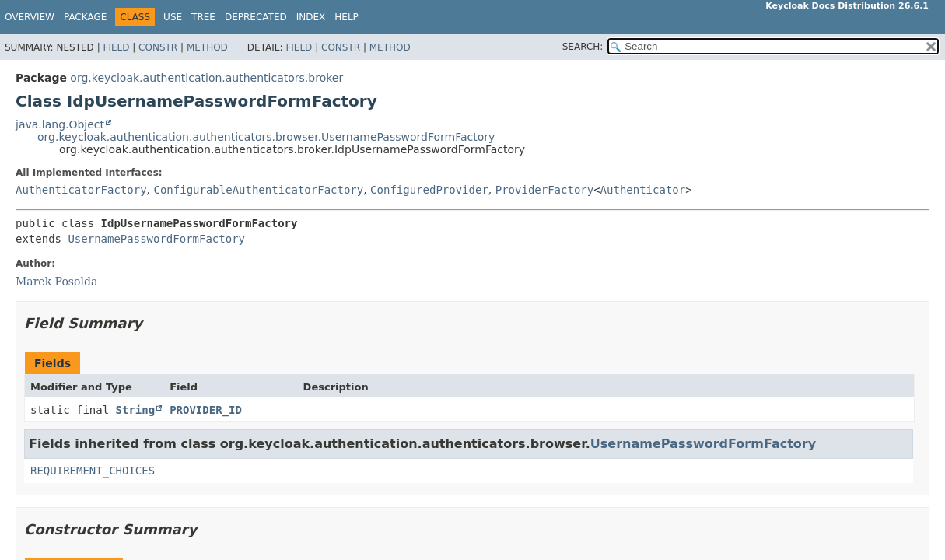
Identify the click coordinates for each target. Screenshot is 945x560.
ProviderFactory (544, 190)
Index (311, 17)
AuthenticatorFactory (81, 190)
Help (346, 17)
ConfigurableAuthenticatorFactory (258, 190)
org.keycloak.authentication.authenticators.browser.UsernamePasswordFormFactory (266, 137)
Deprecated (256, 17)
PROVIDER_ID (206, 410)
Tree (203, 17)
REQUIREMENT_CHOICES (93, 471)
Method (207, 47)
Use (173, 17)
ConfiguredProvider (429, 190)
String (136, 410)
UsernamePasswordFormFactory (156, 239)
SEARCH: (583, 47)
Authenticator (643, 190)
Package (85, 17)
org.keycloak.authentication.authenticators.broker (206, 78)
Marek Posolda (56, 282)
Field (116, 47)
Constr (158, 47)
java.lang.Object (60, 124)
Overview (30, 17)
